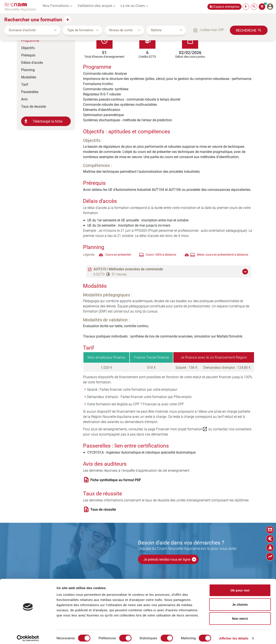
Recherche (246, 30)
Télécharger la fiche (43, 121)
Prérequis (28, 55)
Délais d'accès (32, 62)
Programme (30, 40)
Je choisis (240, 602)
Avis (24, 99)
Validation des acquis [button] (95, 5)
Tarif (25, 84)
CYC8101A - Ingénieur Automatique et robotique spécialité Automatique (141, 452)
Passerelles (30, 92)
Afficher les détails (234, 635)
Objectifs (28, 48)
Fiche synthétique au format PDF (116, 480)
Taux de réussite (34, 106)
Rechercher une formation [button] (33, 19)
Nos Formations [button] (56, 5)
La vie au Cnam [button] (133, 5)
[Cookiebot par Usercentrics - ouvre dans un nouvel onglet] (28, 636)
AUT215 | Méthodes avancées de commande (128, 269)
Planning (28, 70)
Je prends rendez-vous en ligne (170, 559)
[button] (246, 272)
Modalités (29, 77)
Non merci (240, 616)
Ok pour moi (240, 587)
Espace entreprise (226, 7)
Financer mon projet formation (182, 429)
